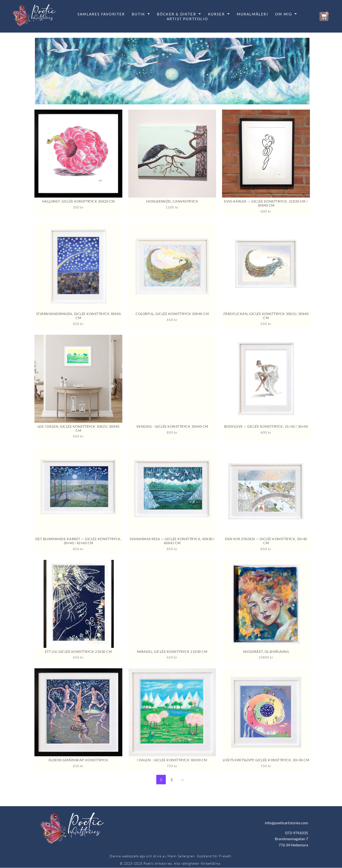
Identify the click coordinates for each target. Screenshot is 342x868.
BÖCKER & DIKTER (179, 14)
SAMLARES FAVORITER (101, 14)
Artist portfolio (187, 19)
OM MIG (286, 14)
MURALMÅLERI (253, 14)
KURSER (219, 14)
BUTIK (141, 14)
